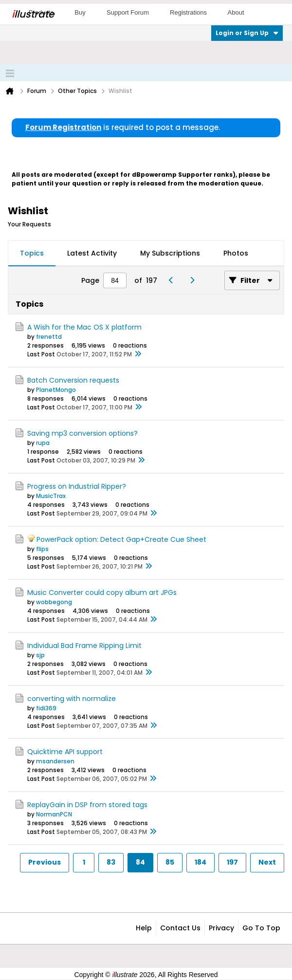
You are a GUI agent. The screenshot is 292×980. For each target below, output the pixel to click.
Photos (236, 253)
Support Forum (128, 12)
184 (201, 862)
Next (267, 862)
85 (170, 862)
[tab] (32, 254)
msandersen (55, 761)
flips (42, 549)
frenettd (49, 337)
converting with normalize (72, 699)
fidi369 (46, 708)
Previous (45, 862)
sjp (40, 655)
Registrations (188, 12)
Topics (32, 253)
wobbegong (54, 602)
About (236, 12)
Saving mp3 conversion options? (82, 433)
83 (111, 862)
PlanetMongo (56, 390)
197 (232, 862)
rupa (43, 443)
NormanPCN (54, 814)
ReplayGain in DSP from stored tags (87, 805)
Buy (80, 12)
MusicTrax (51, 496)
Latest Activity (92, 253)
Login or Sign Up (247, 33)
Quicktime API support (65, 752)
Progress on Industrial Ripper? (77, 486)
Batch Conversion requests (73, 380)
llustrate (33, 14)
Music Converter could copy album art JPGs (102, 592)
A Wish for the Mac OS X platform (84, 327)
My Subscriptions (170, 253)
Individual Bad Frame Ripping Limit (84, 646)
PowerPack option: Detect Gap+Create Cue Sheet (121, 539)
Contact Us (180, 928)
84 (140, 862)
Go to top (261, 928)
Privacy (221, 928)
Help (144, 928)
